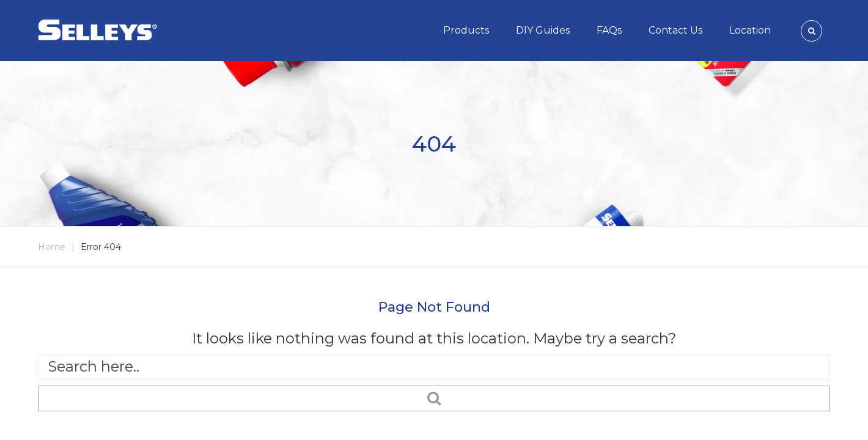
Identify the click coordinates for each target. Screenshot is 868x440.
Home (52, 247)
